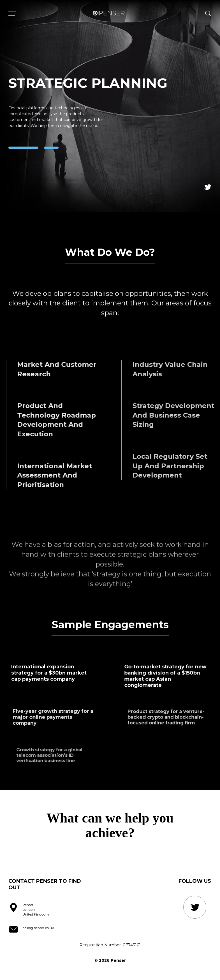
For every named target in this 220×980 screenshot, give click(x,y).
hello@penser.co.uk (38, 928)
